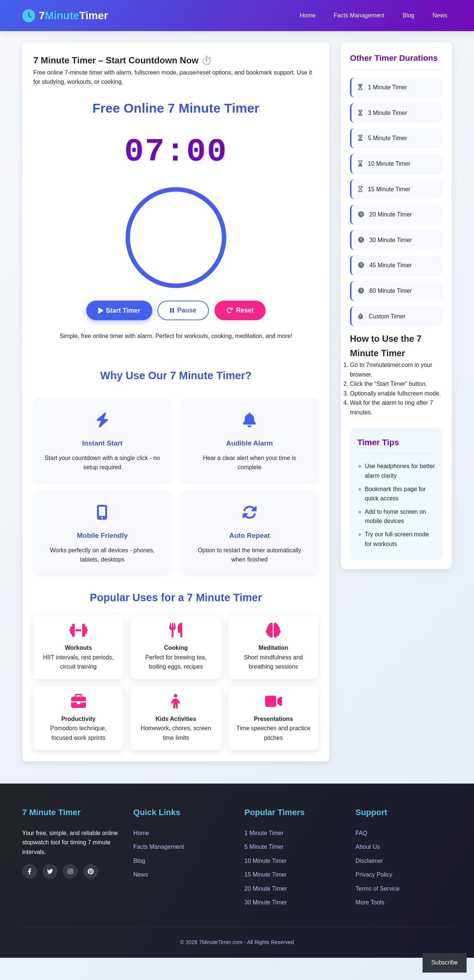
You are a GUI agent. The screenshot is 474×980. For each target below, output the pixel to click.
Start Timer (119, 310)
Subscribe (445, 962)
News (440, 15)
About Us (368, 847)
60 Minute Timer (385, 291)
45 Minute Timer (385, 265)
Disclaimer (369, 861)
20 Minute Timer (385, 214)
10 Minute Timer (384, 164)
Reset (240, 310)
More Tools (370, 902)
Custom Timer (382, 316)
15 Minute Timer (384, 189)
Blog (408, 15)
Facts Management (359, 15)
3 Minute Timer (383, 113)
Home (308, 15)
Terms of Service (378, 889)
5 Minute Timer (383, 138)
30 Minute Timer (385, 240)
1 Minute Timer (383, 87)
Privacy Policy (374, 875)
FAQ (361, 833)
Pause (183, 310)
